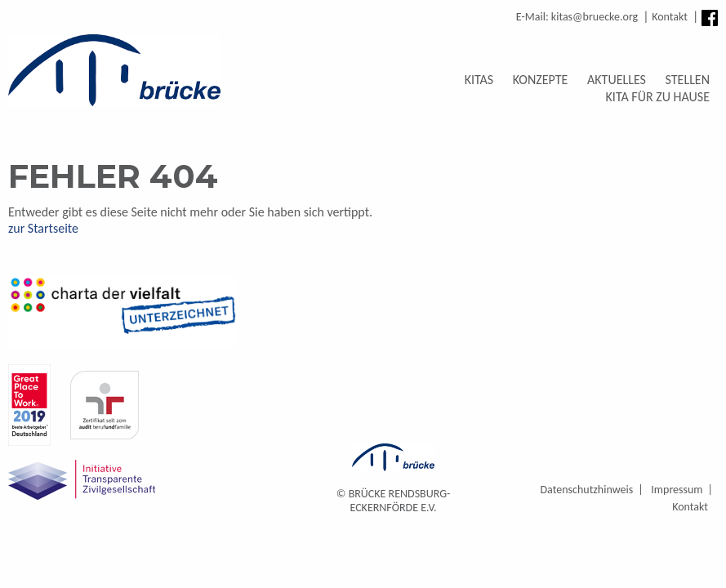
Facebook (710, 18)
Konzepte (541, 80)
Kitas (479, 80)
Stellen (688, 80)
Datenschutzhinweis (586, 490)
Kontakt (670, 17)
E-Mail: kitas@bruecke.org (577, 17)
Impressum (677, 490)
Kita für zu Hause (658, 97)
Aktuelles (617, 80)
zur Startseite (43, 228)
